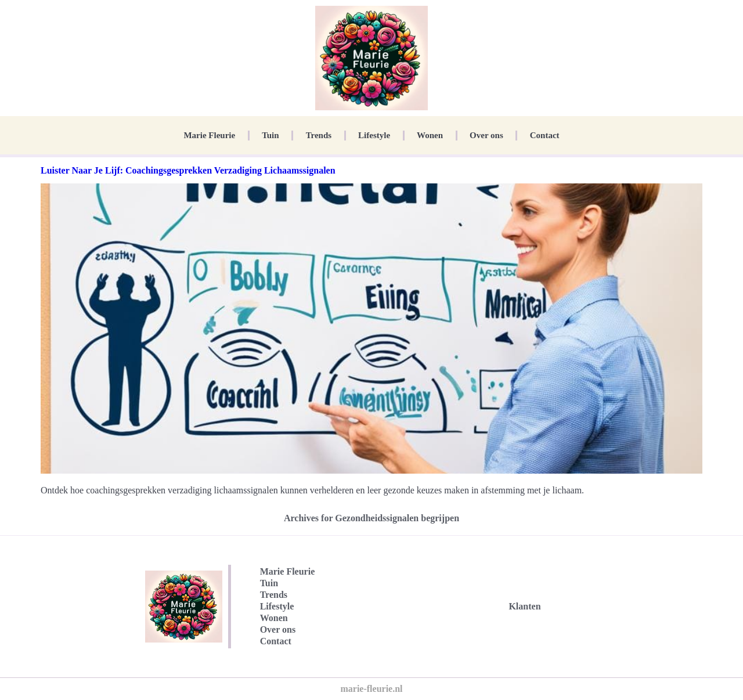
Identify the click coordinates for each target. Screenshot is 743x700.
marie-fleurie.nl (371, 689)
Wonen (430, 135)
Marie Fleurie (209, 135)
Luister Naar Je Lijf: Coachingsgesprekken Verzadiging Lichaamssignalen (188, 170)
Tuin (270, 135)
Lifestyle (374, 135)
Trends (319, 135)
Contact (545, 135)
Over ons (486, 135)
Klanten (524, 606)
